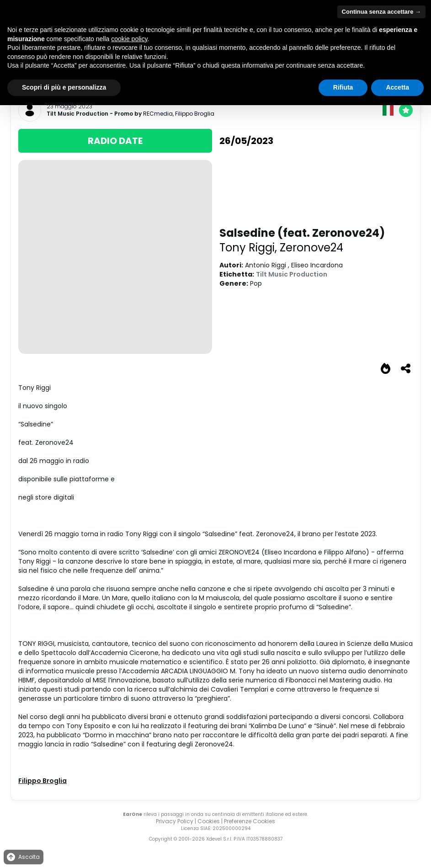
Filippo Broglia (195, 114)
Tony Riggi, (250, 248)
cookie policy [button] (129, 39)
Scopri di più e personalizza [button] (64, 87)
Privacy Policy (175, 821)
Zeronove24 (311, 248)
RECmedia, (159, 114)
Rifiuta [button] (343, 87)
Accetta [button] (397, 87)
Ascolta (23, 857)
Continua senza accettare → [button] (381, 12)
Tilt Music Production (77, 114)
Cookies (209, 821)
